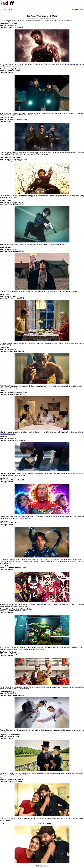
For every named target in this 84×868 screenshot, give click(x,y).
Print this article (78, 10)
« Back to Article (6, 10)
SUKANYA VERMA (42, 866)
